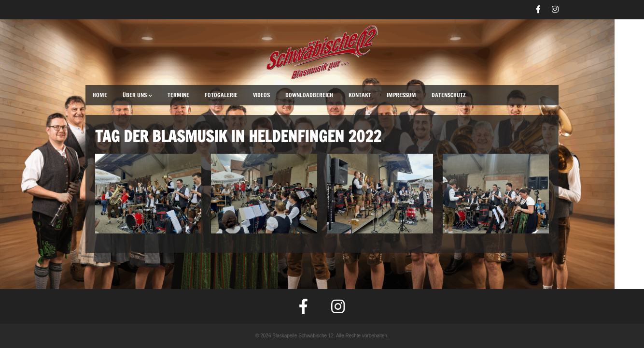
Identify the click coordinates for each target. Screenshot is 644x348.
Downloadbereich (309, 95)
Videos (261, 95)
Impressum (401, 95)
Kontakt (360, 95)
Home (100, 95)
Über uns (137, 95)
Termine (178, 95)
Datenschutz (449, 95)
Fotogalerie (221, 95)
